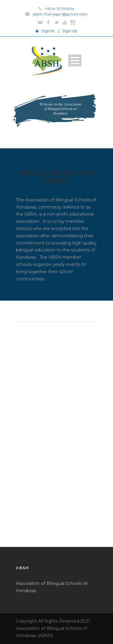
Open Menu (75, 60)
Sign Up (70, 31)
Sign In (48, 31)
